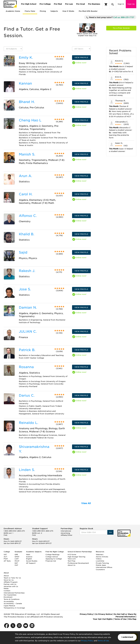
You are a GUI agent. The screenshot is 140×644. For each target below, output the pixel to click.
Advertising (65, 533)
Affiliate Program (11, 582)
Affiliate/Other (67, 535)
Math (28, 555)
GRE (16, 555)
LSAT (17, 559)
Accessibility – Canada (13, 603)
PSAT (6, 559)
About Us (72, 565)
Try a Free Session (121, 28)
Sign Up (131, 4)
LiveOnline (100, 561)
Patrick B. (27, 350)
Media (6, 588)
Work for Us (9, 580)
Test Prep (72, 561)
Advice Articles (102, 557)
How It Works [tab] (68, 11)
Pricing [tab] (43, 11)
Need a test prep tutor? (110, 17)
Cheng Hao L (30, 120)
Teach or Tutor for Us (12, 578)
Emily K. (26, 57)
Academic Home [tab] (13, 11)
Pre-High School (29, 4)
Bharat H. (27, 102)
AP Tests (7, 561)
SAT (5, 555)
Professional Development (78, 563)
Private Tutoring (102, 563)
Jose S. (25, 289)
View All (86, 503)
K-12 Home (72, 555)
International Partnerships (14, 593)
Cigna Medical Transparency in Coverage (14, 607)
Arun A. (25, 176)
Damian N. (28, 307)
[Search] (113, 5)
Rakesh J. (27, 271)
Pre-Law (69, 4)
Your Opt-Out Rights (103, 619)
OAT (16, 565)
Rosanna (26, 367)
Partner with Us (10, 584)
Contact (7, 591)
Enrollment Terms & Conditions (12, 598)
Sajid (23, 252)
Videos (99, 559)
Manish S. (27, 154)
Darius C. (27, 395)
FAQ (5, 535)
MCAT (17, 561)
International (66, 531)
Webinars (100, 555)
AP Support (31, 563)
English (29, 559)
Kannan (25, 83)
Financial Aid (51, 561)
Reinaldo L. (29, 423)
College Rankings (52, 555)
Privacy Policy (87, 641)
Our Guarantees (10, 595)
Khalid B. (27, 234)
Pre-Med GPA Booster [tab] (88, 11)
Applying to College (54, 559)
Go (110, 532)
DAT (16, 563)
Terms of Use (103, 641)
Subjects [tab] (54, 11)
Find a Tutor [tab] (30, 11)
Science (29, 557)
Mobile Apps (101, 565)
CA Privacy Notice (103, 614)
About (6, 576)
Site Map (132, 619)
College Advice (52, 557)
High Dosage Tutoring (76, 557)
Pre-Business (94, 4)
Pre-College (45, 4)
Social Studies (32, 561)
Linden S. (27, 470)
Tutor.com (72, 559)
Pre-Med (58, 4)
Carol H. (26, 194)
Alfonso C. (28, 216)
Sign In (121, 4)
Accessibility (9, 601)
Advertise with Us (11, 586)
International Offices (104, 567)
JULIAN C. (28, 331)
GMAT (17, 557)
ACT (5, 557)
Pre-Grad (80, 4)
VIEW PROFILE (81, 57)
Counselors (100, 570)
